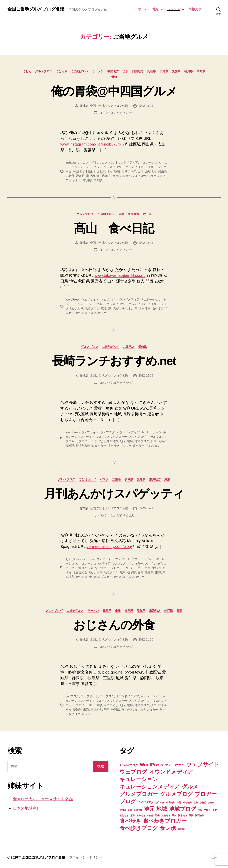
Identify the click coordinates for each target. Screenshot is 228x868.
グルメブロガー (114, 167)
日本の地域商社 (27, 808)
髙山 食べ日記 (114, 228)
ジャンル (174, 9)
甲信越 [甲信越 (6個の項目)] (150, 816)
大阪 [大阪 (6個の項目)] (200, 810)
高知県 (201, 71)
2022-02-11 (146, 243)
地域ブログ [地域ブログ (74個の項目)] (183, 809)
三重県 (116, 479)
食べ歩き (118, 176)
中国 (68, 171)
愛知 (140, 572)
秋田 (124, 308)
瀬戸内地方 (104, 176)
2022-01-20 (146, 640)
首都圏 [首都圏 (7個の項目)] (181, 829)
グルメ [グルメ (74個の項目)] (190, 787)
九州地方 (129, 347)
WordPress (73, 299)
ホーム (143, 9)
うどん (27, 71)
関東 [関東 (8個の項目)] (174, 816)
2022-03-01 (146, 106)
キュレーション (150, 162)
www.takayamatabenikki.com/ (120, 275)
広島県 (164, 71)
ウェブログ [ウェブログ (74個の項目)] (133, 772)
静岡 (107, 710)
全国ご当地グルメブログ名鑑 (36, 9)
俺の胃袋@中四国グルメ (114, 91)
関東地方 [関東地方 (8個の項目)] (183, 816)
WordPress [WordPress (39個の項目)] (151, 765)
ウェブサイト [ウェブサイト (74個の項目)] (203, 764)
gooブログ (72, 696)
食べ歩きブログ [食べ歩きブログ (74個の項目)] (139, 828)
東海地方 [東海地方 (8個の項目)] (141, 816)
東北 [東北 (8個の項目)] (215, 810)
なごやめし (102, 568)
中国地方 (113, 71)
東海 (158, 572)
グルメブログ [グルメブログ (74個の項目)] (176, 794)
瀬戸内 (90, 176)
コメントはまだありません (117, 113)
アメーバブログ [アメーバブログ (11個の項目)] (175, 765)
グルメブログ (44, 71)
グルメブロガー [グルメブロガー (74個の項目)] (139, 794)
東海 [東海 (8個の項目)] (132, 816)
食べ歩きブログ (86, 313)
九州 (102, 441)
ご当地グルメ (80, 71)
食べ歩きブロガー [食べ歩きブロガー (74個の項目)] (165, 821)
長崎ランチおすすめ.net (114, 361)
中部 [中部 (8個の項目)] (179, 803)
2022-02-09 (146, 376)
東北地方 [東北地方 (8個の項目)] (124, 816)
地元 (109, 171)
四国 (89, 171)
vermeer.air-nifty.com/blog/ (109, 546)
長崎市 (162, 441)
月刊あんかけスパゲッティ (114, 494)
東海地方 (155, 479)
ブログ (162, 167)
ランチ (93, 441)
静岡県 (169, 611)
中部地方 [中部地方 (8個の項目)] (188, 803)
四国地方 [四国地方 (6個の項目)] (138, 810)
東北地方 (133, 214)
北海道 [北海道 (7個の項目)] (123, 810)
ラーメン (98, 71)
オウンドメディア (126, 162)
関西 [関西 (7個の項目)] (191, 816)
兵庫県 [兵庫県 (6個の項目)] (211, 803)
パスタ (104, 479)
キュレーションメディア (95, 563)
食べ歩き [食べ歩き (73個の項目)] (130, 821)
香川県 (189, 71)
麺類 (114, 77)
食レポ (77, 180)
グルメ (98, 167)
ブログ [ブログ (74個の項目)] (128, 801)
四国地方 (138, 71)
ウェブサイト (88, 162)
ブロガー (150, 167)
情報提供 (195, 9)
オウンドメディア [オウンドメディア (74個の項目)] (171, 772)
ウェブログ (106, 162)
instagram (72, 162)
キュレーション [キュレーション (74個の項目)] (139, 779)
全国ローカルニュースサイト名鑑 (43, 799)
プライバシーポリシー (86, 857)
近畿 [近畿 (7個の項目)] (157, 816)
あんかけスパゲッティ (80, 559)
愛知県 (141, 479)
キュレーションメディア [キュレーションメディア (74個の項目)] (150, 787)
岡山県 (152, 71)
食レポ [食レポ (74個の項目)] (168, 828)
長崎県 (143, 347)
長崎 (154, 441)
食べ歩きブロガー (137, 176)
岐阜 (123, 572)
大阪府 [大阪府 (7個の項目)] (207, 810)
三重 (137, 568)
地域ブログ (129, 171)
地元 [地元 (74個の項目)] (149, 809)
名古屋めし (80, 572)
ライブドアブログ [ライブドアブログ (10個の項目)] (148, 802)
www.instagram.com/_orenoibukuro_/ (92, 144)
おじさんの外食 (114, 625)
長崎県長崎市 (85, 446)
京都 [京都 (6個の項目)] (196, 803)
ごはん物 (62, 71)
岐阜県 (129, 479)
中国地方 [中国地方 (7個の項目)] (171, 803)
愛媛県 (176, 71)
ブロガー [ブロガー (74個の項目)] (206, 794)
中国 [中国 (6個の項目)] (162, 803)
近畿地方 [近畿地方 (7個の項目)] (166, 816)
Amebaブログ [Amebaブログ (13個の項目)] (129, 765)
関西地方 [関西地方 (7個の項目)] (200, 816)
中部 (155, 568)
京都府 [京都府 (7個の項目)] (203, 803)
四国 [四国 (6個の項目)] (130, 810)
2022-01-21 (146, 508)
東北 (104, 308)
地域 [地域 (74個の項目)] (162, 809)
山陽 (140, 171)
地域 (156, 9)
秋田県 (147, 214)
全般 (126, 71)
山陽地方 (151, 171)
